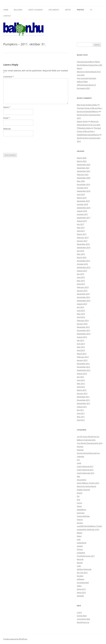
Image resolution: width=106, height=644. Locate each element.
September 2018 (84, 208)
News (79, 536)
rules (79, 566)
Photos (80, 10)
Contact (7, 16)
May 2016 (81, 254)
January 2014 (82, 324)
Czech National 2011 (85, 466)
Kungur (80, 523)
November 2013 (83, 330)
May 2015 (81, 281)
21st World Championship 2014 (90, 443)
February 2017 (83, 237)
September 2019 (84, 191)
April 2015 (81, 284)
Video (79, 586)
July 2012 (80, 377)
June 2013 (81, 344)
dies (79, 476)
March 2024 (82, 158)
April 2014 (81, 317)
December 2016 (83, 244)
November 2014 (83, 297)
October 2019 (82, 188)
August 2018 (82, 211)
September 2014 (84, 301)
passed (80, 546)
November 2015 (83, 261)
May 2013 (81, 347)
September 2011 (84, 403)
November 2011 (83, 400)
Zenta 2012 (81, 592)
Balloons (18, 10)
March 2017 (82, 234)
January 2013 (82, 360)
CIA (78, 460)
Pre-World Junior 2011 (86, 556)
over (79, 539)
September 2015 (84, 267)
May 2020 (81, 181)
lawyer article (82, 121)
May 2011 (81, 417)
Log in (79, 612)
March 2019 (82, 198)
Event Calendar (35, 10)
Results (80, 563)
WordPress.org (83, 622)
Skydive (80, 576)
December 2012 (83, 364)
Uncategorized (83, 582)
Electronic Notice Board (86, 486)
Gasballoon (82, 510)
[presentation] (24, 145)
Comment (9, 77)
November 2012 (83, 367)
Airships (80, 446)
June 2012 (81, 380)
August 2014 (82, 304)
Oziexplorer (82, 543)
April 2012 (81, 387)
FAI (78, 496)
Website (7, 129)
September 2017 (84, 218)
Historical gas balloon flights (88, 62)
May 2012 (81, 383)
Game (79, 506)
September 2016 (84, 247)
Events (80, 493)
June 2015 (81, 277)
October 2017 (82, 214)
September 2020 (84, 178)
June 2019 (81, 194)
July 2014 (80, 307)
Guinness (81, 513)
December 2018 (83, 201)
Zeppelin (80, 596)
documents (82, 480)
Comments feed (83, 619)
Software (81, 579)
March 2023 (82, 161)
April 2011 (81, 420)
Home (6, 10)
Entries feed (82, 616)
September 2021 (84, 171)
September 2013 (84, 334)
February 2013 (83, 357)
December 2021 (83, 168)
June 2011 (81, 413)
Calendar (81, 456)
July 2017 (80, 224)
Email (7, 118)
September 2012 (84, 370)
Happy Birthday (83, 516)
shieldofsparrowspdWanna (88, 135)
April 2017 (81, 231)
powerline (81, 553)
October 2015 (82, 264)
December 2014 (83, 294)
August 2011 (82, 407)
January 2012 (82, 393)
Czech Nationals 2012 (86, 473)
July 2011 (80, 410)
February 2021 (83, 174)
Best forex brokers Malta (87, 105)
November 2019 (83, 184)
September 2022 (84, 164)
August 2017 (82, 221)
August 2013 (82, 337)
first (79, 500)
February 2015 (83, 287)
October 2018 (82, 204)
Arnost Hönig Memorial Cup (88, 453)
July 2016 (80, 251)
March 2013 (82, 354)
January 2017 (82, 241)
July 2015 (80, 274)
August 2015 (82, 271)
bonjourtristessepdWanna (88, 111)
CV (91, 10)
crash (79, 463)
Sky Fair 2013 (82, 573)
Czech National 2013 (85, 470)
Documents (54, 10)
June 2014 (81, 310)
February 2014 (83, 320)
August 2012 (82, 373)
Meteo (68, 10)
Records (80, 559)
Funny (79, 503)
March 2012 (82, 390)
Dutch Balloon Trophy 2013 (88, 483)
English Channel (83, 490)
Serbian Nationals (84, 569)
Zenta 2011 (81, 589)
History (80, 519)
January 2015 (82, 291)
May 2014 (81, 314)
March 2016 (82, 257)
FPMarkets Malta (84, 128)
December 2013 (83, 327)
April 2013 (81, 350)
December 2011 (83, 397)
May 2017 (81, 228)
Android (80, 450)
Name (7, 107)
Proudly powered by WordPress (15, 639)
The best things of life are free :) (90, 108)
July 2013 (80, 340)
